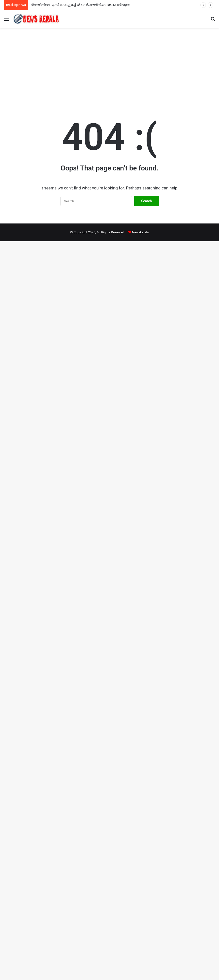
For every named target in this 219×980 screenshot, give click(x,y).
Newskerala (140, 232)
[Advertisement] (109, 70)
